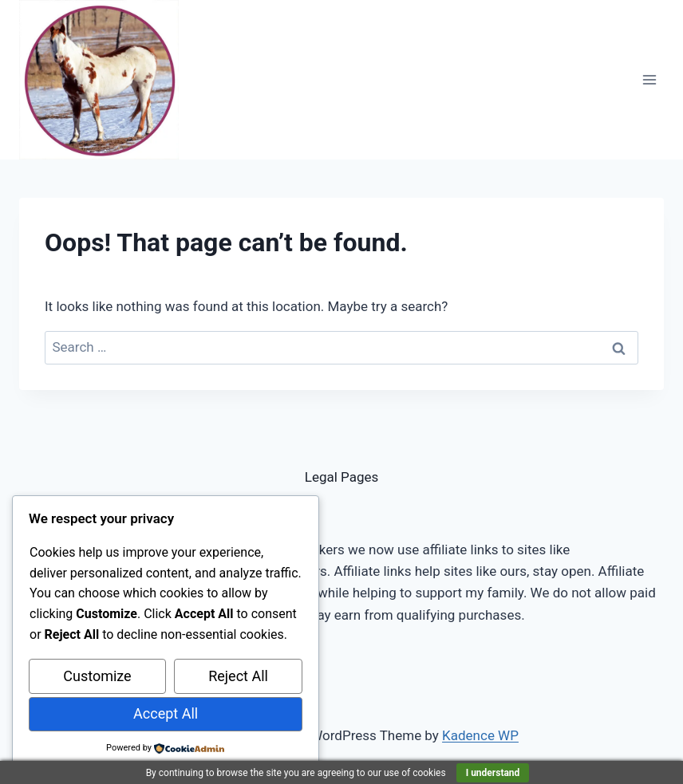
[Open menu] (649, 79)
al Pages (352, 477)
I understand (493, 773)
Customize (97, 676)
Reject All (238, 676)
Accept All (166, 713)
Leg (316, 477)
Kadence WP (480, 735)
